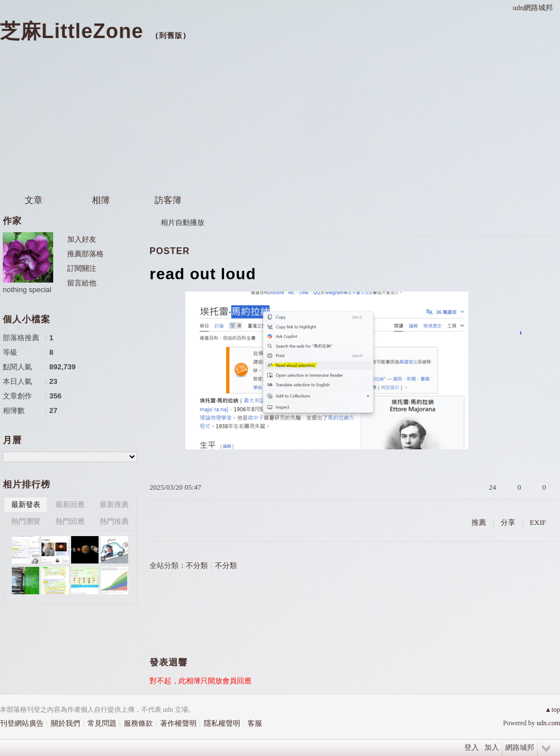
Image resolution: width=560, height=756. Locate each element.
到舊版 (171, 36)
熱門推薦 (114, 521)
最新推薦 (114, 504)
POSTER (170, 251)
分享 (508, 522)
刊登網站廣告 (22, 723)
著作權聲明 (178, 723)
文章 (34, 200)
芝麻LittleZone (72, 31)
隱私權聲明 (222, 723)
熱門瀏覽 (26, 521)
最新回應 (70, 504)
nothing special (27, 290)
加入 (492, 747)
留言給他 (82, 283)
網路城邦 (520, 747)
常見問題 (102, 723)
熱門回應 (70, 521)
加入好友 (82, 239)
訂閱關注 (82, 268)
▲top (552, 710)
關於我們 (66, 723)
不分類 (197, 565)
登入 (472, 747)
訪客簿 (168, 200)
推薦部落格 (85, 254)
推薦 (479, 522)
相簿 (101, 200)
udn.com (548, 723)
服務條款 (138, 723)
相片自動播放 (183, 222)
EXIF (538, 522)
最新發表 (26, 504)
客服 (255, 723)
